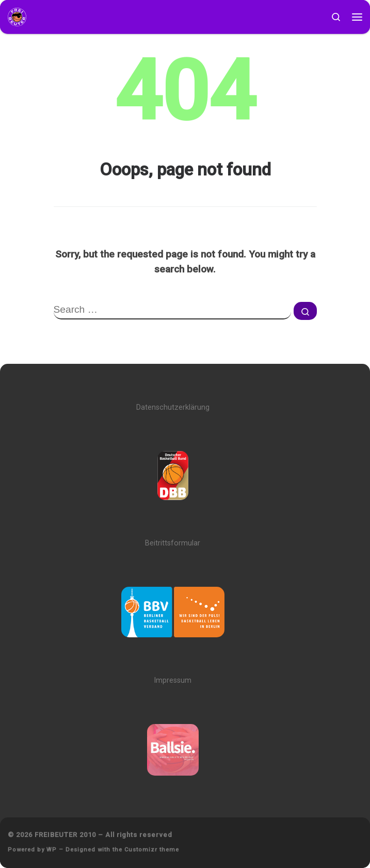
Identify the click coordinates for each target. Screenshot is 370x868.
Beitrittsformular (173, 543)
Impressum (173, 680)
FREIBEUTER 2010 (65, 835)
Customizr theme (152, 850)
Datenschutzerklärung (173, 407)
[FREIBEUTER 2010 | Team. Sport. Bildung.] (17, 17)
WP (52, 850)
